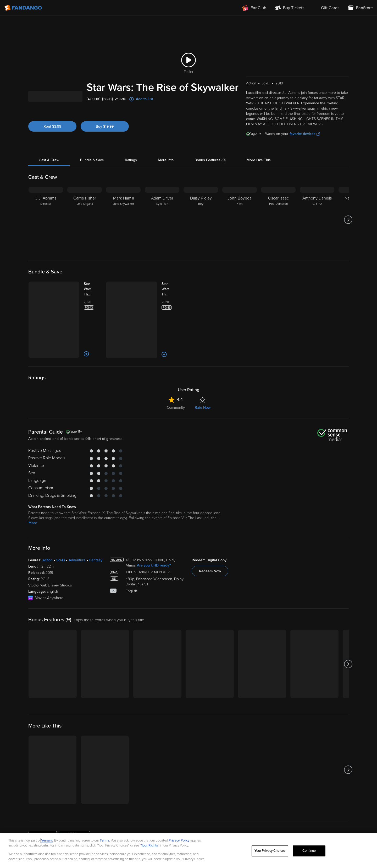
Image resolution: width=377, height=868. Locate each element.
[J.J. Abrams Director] (46, 220)
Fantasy (96, 560)
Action (48, 560)
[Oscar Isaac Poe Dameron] (278, 220)
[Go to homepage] (24, 8)
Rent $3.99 (52, 126)
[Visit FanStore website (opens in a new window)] (360, 8)
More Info (166, 160)
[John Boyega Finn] (240, 220)
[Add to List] (86, 354)
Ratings (131, 160)
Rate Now (203, 408)
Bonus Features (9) (210, 160)
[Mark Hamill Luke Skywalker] (123, 220)
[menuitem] (326, 8)
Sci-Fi (61, 560)
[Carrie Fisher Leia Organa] (85, 220)
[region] (188, 850)
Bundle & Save (92, 160)
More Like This (259, 160)
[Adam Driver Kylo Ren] (162, 220)
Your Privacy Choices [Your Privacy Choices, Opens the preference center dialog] (270, 851)
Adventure (77, 560)
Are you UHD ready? (154, 565)
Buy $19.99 (105, 126)
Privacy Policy (179, 840)
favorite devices (305, 134)
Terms (104, 840)
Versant (47, 840)
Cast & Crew (49, 160)
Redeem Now (210, 571)
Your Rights (149, 845)
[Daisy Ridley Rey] (201, 220)
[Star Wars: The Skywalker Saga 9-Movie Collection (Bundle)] (170, 289)
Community (176, 408)
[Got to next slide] (348, 220)
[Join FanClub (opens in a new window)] (254, 8)
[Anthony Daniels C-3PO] (317, 220)
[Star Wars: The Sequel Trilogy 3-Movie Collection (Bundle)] (93, 289)
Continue (309, 851)
